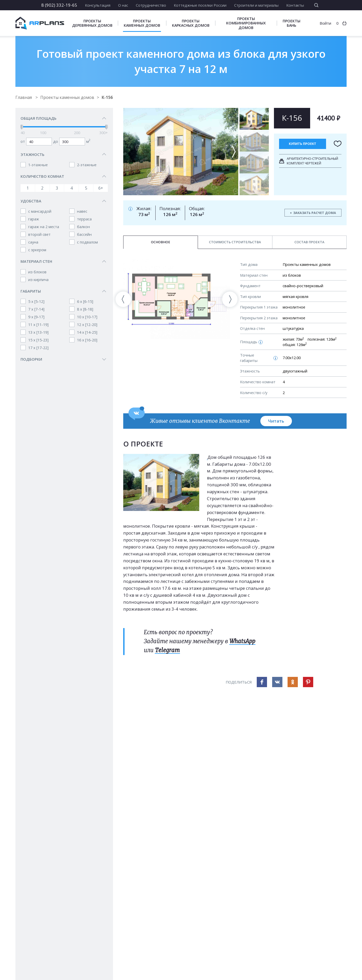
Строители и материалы (256, 5)
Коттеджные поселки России (200, 5)
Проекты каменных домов (142, 23)
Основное (161, 242)
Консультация (98, 5)
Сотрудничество (151, 5)
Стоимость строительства (235, 242)
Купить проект (303, 144)
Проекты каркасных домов (191, 23)
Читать (276, 421)
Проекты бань (292, 23)
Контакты (295, 5)
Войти (325, 23)
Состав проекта (309, 242)
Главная (24, 97)
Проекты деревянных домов (92, 23)
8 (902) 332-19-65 (59, 5)
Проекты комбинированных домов (246, 23)
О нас (123, 5)
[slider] (22, 127)
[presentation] (123, 299)
